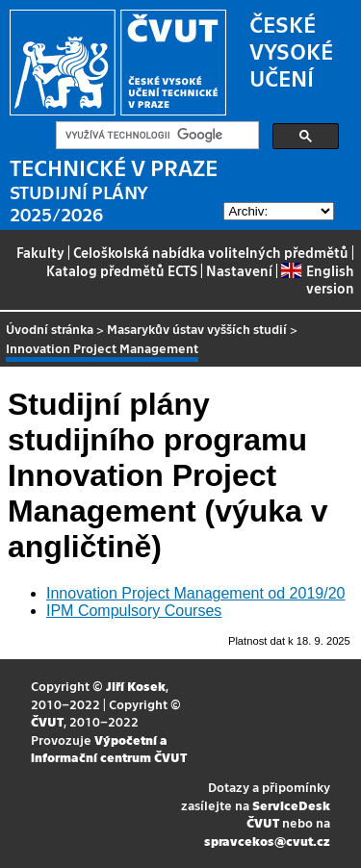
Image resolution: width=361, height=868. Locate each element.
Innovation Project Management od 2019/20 (195, 593)
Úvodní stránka (50, 329)
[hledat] (155, 136)
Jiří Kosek (136, 686)
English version (317, 279)
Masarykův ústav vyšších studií (197, 329)
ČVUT (47, 721)
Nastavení (239, 270)
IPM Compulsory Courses (134, 611)
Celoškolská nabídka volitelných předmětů (211, 252)
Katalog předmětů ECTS (122, 270)
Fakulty (40, 252)
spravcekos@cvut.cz (267, 841)
